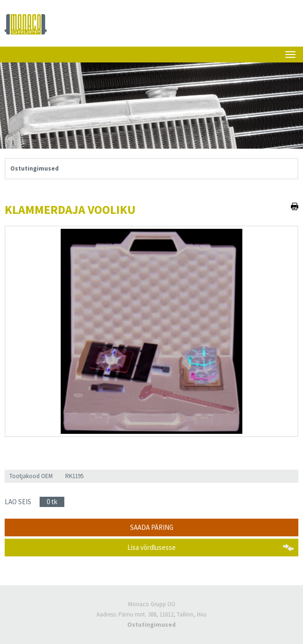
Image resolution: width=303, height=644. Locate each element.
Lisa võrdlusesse (151, 547)
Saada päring (152, 527)
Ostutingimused (34, 168)
